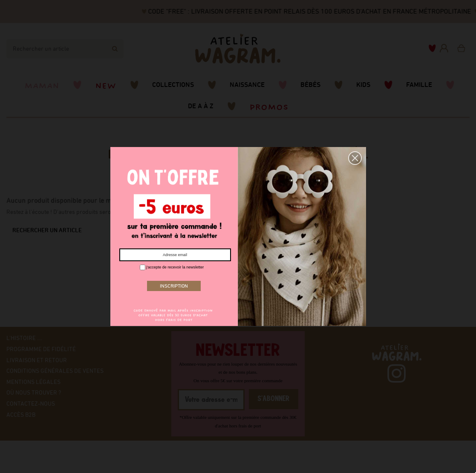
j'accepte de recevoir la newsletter (172, 267)
